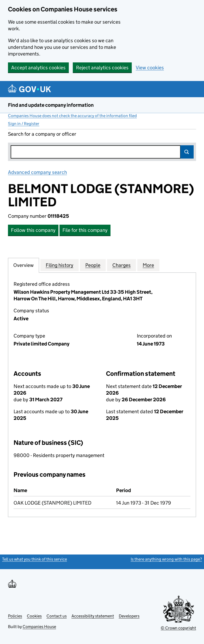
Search (187, 152)
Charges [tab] (122, 265)
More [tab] (148, 265)
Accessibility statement (93, 616)
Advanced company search (37, 172)
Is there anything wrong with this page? (166, 559)
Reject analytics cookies (102, 68)
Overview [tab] (24, 265)
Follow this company (33, 230)
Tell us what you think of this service (35, 559)
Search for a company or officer (42, 134)
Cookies (34, 616)
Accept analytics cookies (38, 68)
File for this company (85, 230)
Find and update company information (51, 105)
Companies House (39, 627)
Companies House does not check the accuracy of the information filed (72, 116)
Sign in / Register (24, 124)
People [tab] (93, 265)
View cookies (150, 68)
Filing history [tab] (59, 265)
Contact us (57, 616)
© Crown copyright (178, 628)
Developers (129, 616)
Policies (15, 616)
